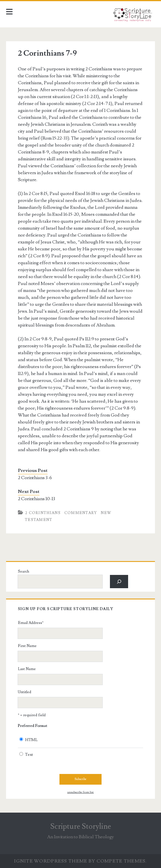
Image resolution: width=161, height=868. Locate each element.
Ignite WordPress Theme (51, 861)
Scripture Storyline (81, 826)
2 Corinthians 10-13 (36, 499)
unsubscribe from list (80, 792)
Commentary (81, 513)
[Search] (119, 581)
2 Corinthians (43, 513)
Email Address (31, 623)
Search (24, 571)
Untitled (25, 692)
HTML (31, 740)
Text (29, 755)
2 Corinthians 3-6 (35, 478)
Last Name (27, 669)
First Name (27, 646)
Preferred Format (33, 726)
